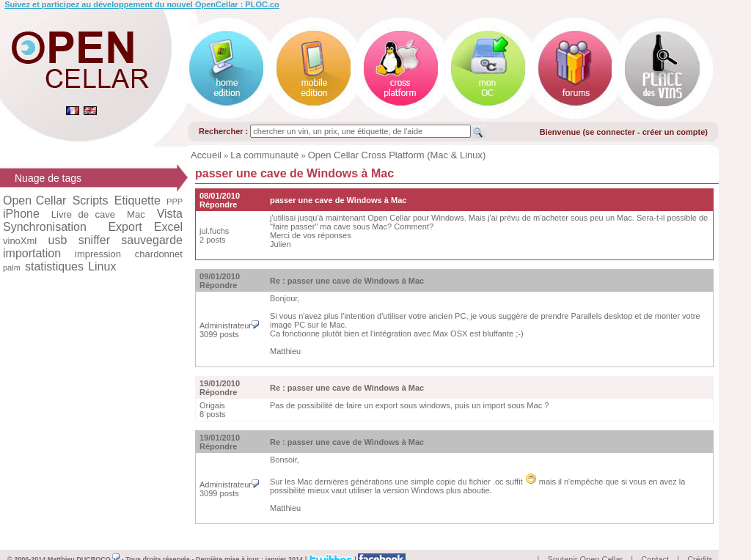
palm (12, 268)
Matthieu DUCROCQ (84, 542)
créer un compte (674, 132)
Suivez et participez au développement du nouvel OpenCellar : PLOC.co (142, 4)
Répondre (218, 205)
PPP (175, 202)
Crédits (700, 542)
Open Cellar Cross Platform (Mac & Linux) (397, 155)
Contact (655, 542)
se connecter (610, 132)
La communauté (264, 155)
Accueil (206, 155)
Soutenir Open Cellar (586, 542)
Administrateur (229, 325)
